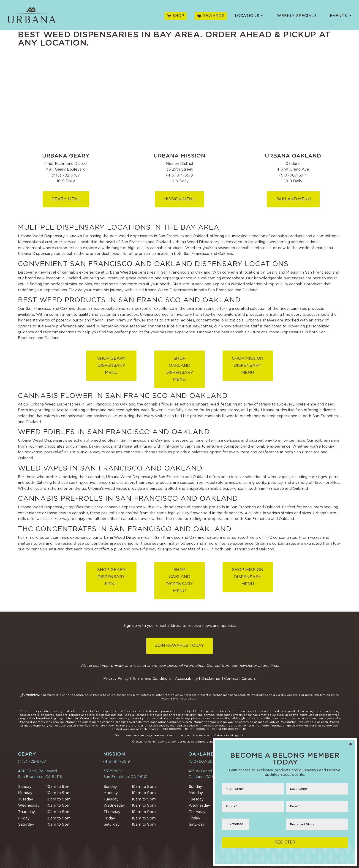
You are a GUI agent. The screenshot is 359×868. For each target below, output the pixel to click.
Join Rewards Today (179, 646)
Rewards (214, 16)
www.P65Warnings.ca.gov (179, 699)
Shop (178, 16)
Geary (27, 754)
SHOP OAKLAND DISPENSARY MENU (179, 369)
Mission (114, 754)
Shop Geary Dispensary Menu (111, 366)
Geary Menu (66, 199)
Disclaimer (211, 679)
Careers (249, 679)
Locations (247, 17)
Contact (231, 679)
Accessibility (186, 679)
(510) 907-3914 (202, 762)
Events (339, 17)
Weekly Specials (297, 17)
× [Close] (350, 744)
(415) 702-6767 (32, 762)
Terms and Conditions (152, 679)
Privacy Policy (116, 679)
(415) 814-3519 (117, 762)
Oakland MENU (293, 199)
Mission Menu (179, 199)
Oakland (201, 754)
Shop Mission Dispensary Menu (248, 366)
